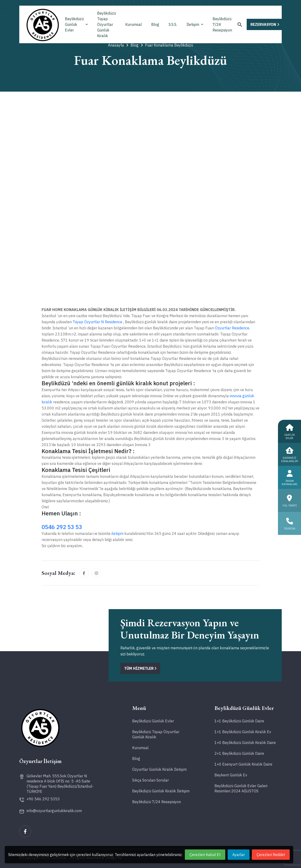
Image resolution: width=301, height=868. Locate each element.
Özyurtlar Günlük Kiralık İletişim (159, 769)
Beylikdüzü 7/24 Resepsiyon (222, 24)
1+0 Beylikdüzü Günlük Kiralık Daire (245, 743)
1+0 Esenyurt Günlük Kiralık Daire (243, 764)
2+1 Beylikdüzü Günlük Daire (239, 753)
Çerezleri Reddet (271, 855)
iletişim (118, 533)
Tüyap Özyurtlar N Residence (97, 322)
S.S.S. (173, 24)
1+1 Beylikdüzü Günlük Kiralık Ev (243, 732)
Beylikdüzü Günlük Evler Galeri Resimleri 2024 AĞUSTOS (241, 788)
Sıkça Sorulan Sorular (150, 780)
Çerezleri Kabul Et (205, 855)
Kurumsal (134, 24)
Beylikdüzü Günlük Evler (76, 24)
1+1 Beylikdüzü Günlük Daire (239, 721)
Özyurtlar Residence (232, 328)
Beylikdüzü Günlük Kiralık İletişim (161, 791)
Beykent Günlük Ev (231, 775)
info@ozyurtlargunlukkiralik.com (54, 811)
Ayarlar (239, 855)
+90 (43, 799)
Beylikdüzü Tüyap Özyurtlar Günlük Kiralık (107, 24)
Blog (155, 24)
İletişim (195, 24)
